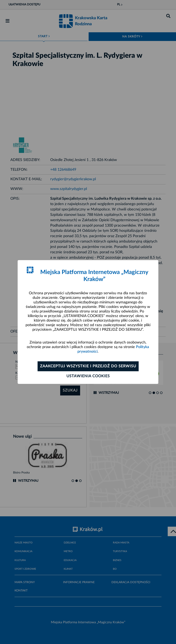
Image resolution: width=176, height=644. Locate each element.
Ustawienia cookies (88, 376)
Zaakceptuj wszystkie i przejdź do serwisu (88, 366)
